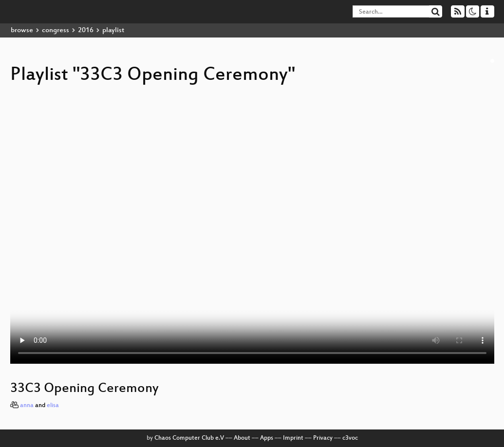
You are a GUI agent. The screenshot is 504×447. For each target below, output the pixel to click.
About (242, 438)
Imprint (293, 438)
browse (22, 30)
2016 (86, 30)
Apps (267, 438)
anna (27, 406)
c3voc (350, 438)
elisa (53, 406)
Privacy (323, 438)
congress (56, 30)
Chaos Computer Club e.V (189, 438)
